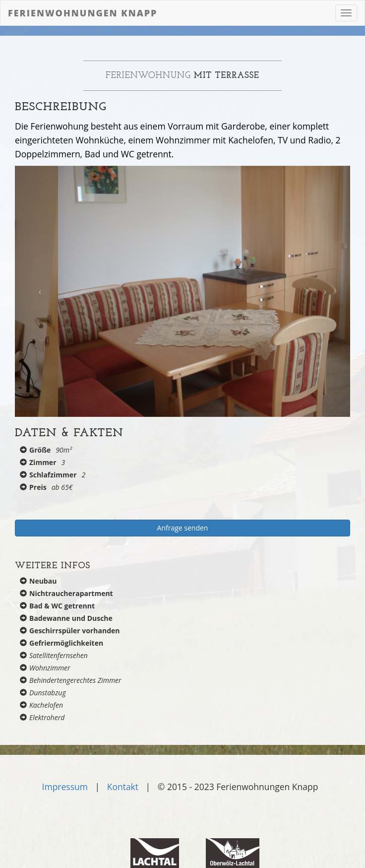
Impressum (65, 787)
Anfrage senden (183, 528)
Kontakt (123, 787)
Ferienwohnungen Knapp (83, 13)
